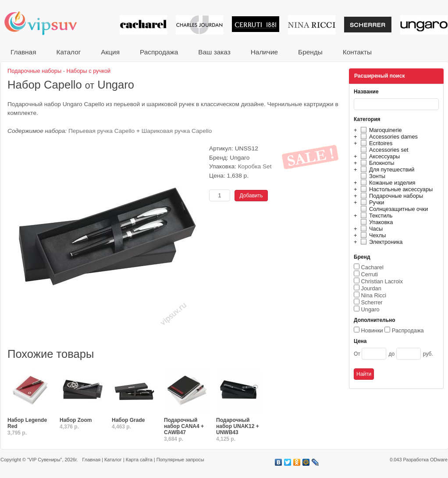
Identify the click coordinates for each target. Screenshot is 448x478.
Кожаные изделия (387, 183)
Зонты (372, 176)
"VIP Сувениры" (44, 460)
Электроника (380, 242)
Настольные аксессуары (395, 189)
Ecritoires (375, 143)
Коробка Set (255, 166)
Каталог (68, 52)
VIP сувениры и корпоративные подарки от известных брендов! (46, 23)
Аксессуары (379, 156)
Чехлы (372, 235)
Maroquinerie (380, 130)
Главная (23, 52)
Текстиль (375, 216)
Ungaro (370, 309)
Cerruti (370, 274)
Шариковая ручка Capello (177, 131)
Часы (370, 229)
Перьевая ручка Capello (101, 131)
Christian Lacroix (382, 281)
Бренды (310, 52)
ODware (439, 460)
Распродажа (159, 52)
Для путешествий (386, 169)
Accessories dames (388, 137)
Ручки (371, 202)
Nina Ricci (374, 295)
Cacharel (372, 267)
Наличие (264, 52)
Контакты (357, 52)
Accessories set (383, 150)
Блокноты (376, 163)
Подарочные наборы (391, 196)
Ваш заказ (214, 52)
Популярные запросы (180, 460)
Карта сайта (139, 460)
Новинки (372, 330)
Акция (110, 52)
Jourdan (371, 288)
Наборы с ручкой (89, 71)
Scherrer (372, 302)
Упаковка (375, 222)
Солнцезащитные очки (393, 209)
